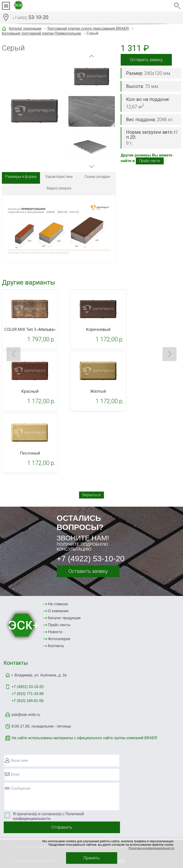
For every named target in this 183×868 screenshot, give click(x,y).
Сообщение (21, 788)
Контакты (56, 646)
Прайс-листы (59, 625)
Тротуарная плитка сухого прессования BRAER (88, 28)
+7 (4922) (28, 687)
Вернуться (91, 495)
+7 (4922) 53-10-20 (91, 559)
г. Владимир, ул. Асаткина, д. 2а (39, 675)
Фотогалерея (59, 639)
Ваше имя (19, 760)
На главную (58, 604)
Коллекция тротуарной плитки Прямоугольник (41, 33)
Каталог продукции (25, 28)
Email (15, 774)
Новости (55, 632)
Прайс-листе (150, 161)
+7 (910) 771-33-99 (28, 694)
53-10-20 (30, 18)
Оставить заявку (146, 60)
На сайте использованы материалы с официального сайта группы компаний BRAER (84, 738)
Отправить (62, 827)
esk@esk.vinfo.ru (26, 715)
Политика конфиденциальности (151, 848)
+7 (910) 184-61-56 (28, 701)
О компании (58, 611)
